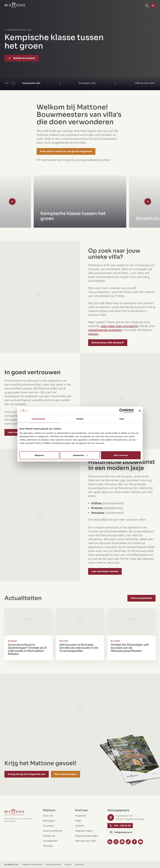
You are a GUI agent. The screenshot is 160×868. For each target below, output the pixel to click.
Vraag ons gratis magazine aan (27, 774)
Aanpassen (80, 455)
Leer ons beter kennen (114, 571)
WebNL (11, 864)
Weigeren (39, 455)
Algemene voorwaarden (32, 864)
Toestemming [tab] (38, 419)
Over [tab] (122, 419)
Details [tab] (80, 419)
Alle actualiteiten (141, 598)
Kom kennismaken (66, 774)
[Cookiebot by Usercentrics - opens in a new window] (121, 411)
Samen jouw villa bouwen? (116, 343)
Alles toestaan (121, 455)
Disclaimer (79, 864)
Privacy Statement (53, 864)
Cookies (68, 864)
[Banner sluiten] (140, 411)
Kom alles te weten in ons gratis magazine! (66, 151)
